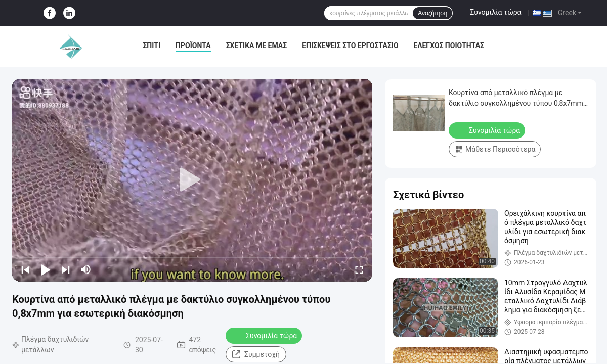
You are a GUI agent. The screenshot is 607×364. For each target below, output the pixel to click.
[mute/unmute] (86, 269)
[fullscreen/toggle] (359, 269)
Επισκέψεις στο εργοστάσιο (350, 45)
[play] (192, 180)
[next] (66, 269)
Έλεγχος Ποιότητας (449, 45)
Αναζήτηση (432, 13)
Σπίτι (151, 45)
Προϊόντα (193, 45)
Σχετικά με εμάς (256, 45)
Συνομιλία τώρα (495, 12)
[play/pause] (46, 269)
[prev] (25, 269)
